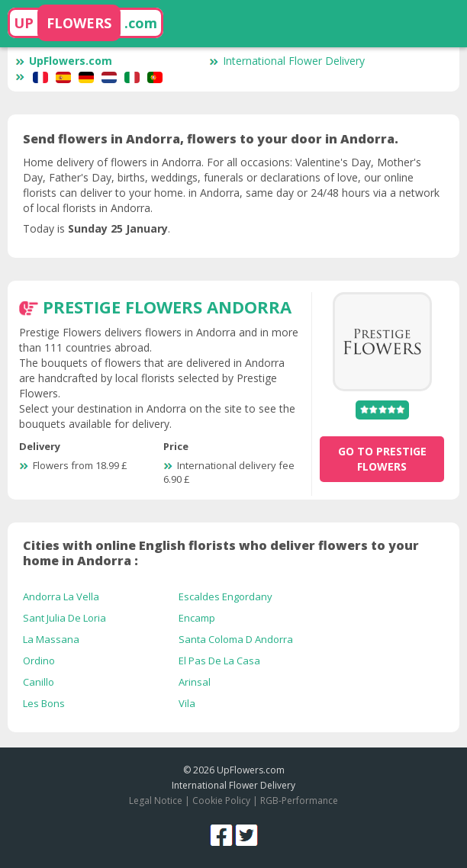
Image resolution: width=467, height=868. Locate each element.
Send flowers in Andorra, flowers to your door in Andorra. (211, 139)
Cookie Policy (221, 800)
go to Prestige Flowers (382, 459)
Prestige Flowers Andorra (167, 307)
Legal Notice (156, 800)
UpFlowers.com (64, 61)
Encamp (197, 618)
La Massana (51, 639)
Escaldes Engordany (225, 596)
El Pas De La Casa (219, 661)
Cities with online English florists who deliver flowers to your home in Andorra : (221, 553)
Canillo (39, 682)
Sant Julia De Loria (64, 618)
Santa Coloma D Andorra (236, 639)
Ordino (39, 661)
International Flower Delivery (287, 61)
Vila (187, 703)
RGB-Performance (299, 800)
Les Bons (44, 703)
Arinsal (195, 682)
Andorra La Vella (61, 596)
